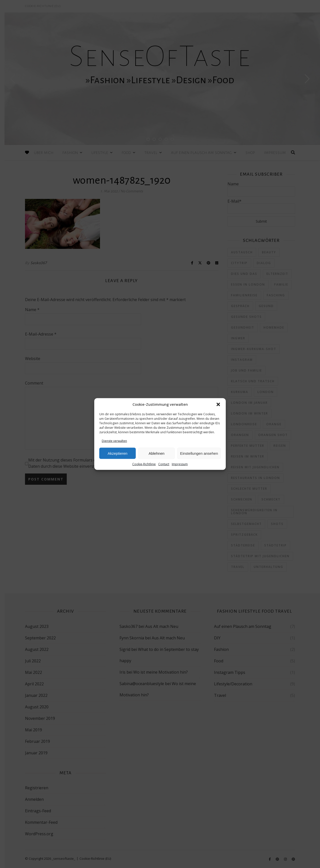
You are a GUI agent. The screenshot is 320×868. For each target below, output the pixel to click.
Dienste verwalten (114, 441)
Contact (164, 464)
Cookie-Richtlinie (144, 464)
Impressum (180, 464)
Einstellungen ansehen (199, 453)
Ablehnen (156, 453)
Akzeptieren (117, 453)
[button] (218, 405)
